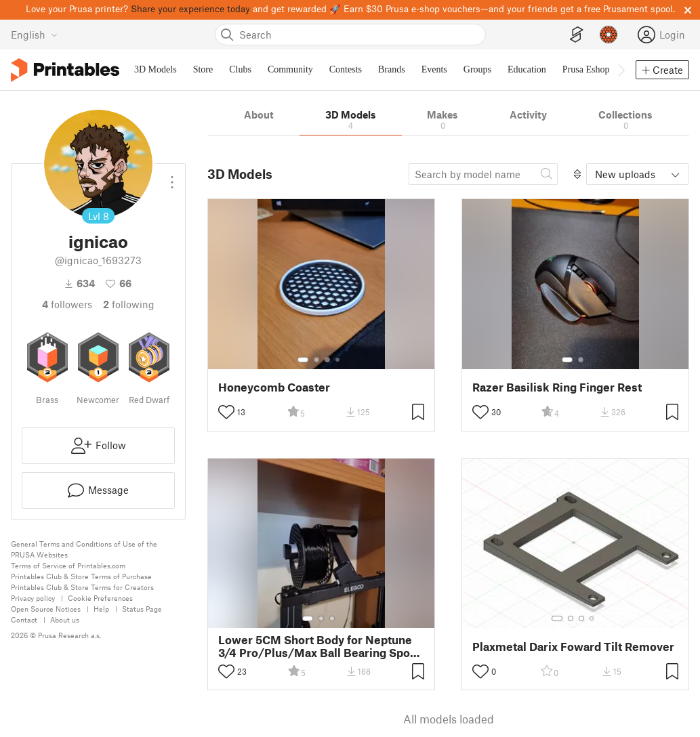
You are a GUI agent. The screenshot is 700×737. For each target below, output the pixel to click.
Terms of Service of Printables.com (68, 565)
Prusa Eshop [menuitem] (586, 69)
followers (67, 304)
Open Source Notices (46, 609)
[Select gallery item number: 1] (303, 360)
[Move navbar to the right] (621, 70)
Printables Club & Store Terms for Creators (82, 587)
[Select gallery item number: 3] (327, 360)
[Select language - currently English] (34, 35)
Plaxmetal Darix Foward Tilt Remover (573, 647)
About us (65, 619)
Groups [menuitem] (477, 69)
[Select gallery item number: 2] (316, 360)
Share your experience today (190, 8)
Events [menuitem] (434, 69)
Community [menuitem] (290, 69)
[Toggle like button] (226, 412)
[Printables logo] (65, 70)
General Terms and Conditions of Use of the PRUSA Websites (84, 549)
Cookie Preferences (100, 598)
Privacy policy (33, 598)
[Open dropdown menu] (172, 177)
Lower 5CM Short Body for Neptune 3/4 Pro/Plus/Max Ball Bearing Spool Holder (319, 646)
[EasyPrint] (577, 35)
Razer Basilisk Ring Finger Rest (557, 387)
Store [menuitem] (203, 69)
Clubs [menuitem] (240, 69)
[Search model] (483, 174)
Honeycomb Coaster (274, 387)
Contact (24, 619)
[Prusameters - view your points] (609, 35)
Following (129, 304)
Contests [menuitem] (346, 69)
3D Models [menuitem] (156, 69)
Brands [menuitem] (392, 69)
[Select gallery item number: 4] (338, 360)
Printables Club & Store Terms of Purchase (81, 576)
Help (101, 609)
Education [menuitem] (527, 69)
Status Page (142, 609)
